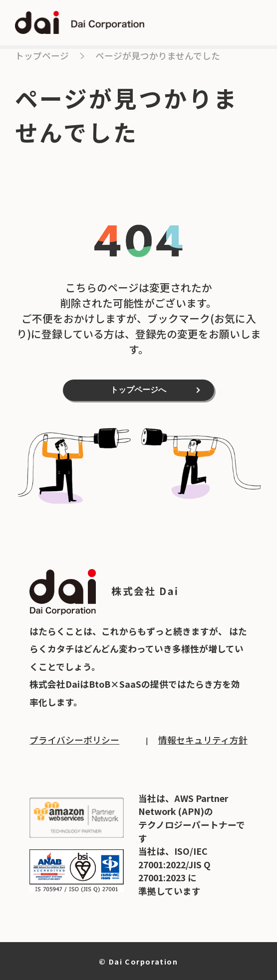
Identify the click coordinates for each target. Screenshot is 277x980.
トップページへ (138, 390)
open (253, 23)
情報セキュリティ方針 (203, 740)
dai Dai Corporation (80, 23)
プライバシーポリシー (74, 740)
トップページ (42, 55)
